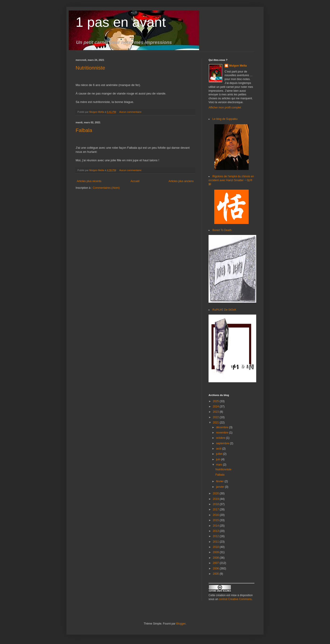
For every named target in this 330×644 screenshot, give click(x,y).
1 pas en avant (121, 22)
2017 (216, 509)
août (219, 449)
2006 (216, 569)
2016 (216, 515)
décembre (223, 427)
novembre (223, 433)
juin (219, 459)
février (220, 481)
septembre (223, 443)
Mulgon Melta (238, 66)
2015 (216, 520)
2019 (216, 499)
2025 (216, 401)
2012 (216, 536)
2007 (216, 563)
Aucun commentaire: (131, 112)
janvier (221, 487)
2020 (216, 493)
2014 (216, 526)
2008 (216, 558)
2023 (216, 412)
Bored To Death (222, 230)
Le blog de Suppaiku (225, 119)
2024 (216, 407)
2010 (216, 547)
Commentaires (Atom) (106, 188)
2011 (216, 542)
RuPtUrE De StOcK (224, 310)
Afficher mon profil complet (225, 108)
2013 (216, 531)
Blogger (181, 624)
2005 (216, 574)
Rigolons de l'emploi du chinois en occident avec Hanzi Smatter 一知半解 (231, 180)
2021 (216, 423)
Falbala (84, 130)
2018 (216, 504)
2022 (216, 417)
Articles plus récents (89, 181)
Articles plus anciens (181, 181)
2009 (216, 552)
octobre (221, 438)
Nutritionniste (90, 68)
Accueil (135, 181)
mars (220, 465)
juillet (220, 454)
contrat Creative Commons (235, 599)
